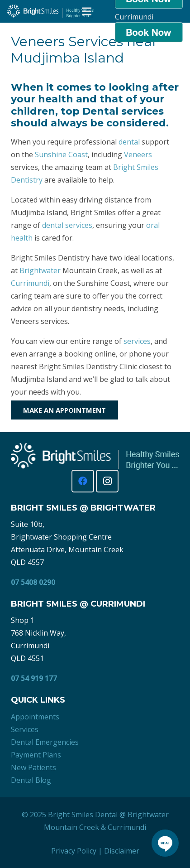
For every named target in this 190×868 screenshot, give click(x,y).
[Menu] (87, 11)
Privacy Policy (74, 851)
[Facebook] (83, 481)
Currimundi (30, 283)
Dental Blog (31, 780)
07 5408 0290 (33, 582)
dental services (67, 225)
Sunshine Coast (61, 154)
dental (129, 142)
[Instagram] (107, 481)
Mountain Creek (71, 827)
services (137, 341)
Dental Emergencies (45, 742)
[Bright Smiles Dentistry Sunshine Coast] (50, 11)
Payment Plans (36, 755)
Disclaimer (122, 851)
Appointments (35, 717)
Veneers (138, 154)
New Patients (33, 767)
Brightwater (40, 270)
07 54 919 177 (34, 678)
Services (25, 729)
